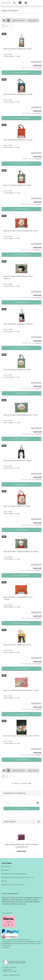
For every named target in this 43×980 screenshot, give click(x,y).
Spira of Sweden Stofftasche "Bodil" (17, 185)
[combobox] (19, 20)
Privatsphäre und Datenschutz (14, 885)
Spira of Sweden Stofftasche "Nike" (17, 506)
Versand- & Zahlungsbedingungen (15, 874)
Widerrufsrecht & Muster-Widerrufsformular (19, 877)
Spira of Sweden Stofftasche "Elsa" (17, 370)
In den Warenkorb (21, 73)
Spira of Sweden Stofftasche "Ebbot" (18, 49)
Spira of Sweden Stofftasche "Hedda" (18, 94)
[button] (4, 20)
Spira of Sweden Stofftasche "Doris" (17, 645)
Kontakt (6, 870)
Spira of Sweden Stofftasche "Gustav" (18, 140)
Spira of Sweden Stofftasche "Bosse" (18, 461)
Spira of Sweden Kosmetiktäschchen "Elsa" (21, 415)
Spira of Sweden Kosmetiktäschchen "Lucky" (21, 690)
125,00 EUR (21, 851)
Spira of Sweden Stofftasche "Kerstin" (18, 324)
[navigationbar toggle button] (26, 3)
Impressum (7, 866)
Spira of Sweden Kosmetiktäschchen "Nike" (21, 231)
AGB (5, 881)
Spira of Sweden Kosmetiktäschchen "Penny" (21, 736)
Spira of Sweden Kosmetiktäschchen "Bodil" (21, 552)
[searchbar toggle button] (14, 3)
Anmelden (21, 808)
